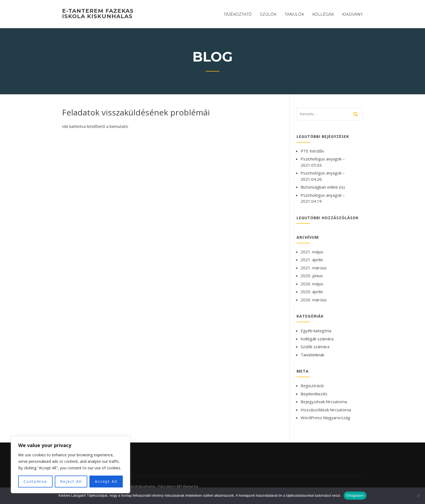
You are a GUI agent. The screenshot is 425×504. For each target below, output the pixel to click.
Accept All (106, 481)
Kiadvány (352, 14)
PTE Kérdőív (312, 151)
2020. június (312, 276)
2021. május (312, 252)
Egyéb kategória (316, 331)
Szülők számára (315, 347)
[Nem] (418, 496)
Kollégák (323, 14)
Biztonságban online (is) (323, 187)
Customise (35, 481)
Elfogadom (355, 495)
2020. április (312, 292)
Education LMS (170, 486)
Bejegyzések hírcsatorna (324, 402)
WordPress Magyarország (325, 418)
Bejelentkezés (314, 394)
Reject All (71, 481)
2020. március (314, 300)
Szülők (268, 14)
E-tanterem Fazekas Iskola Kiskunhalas (98, 14)
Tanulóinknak (312, 355)
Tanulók (294, 14)
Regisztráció (312, 386)
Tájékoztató (238, 14)
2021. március (314, 268)
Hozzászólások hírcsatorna (326, 410)
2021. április (312, 260)
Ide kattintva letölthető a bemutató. (95, 126)
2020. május (312, 284)
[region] (70, 465)
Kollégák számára (317, 339)
